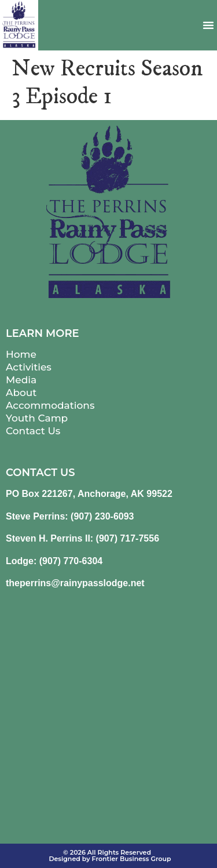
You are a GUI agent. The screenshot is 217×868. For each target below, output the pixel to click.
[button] (208, 25)
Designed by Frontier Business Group (110, 859)
